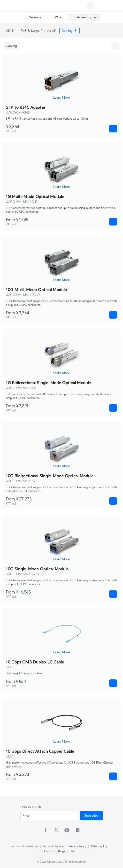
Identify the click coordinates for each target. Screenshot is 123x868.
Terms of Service (53, 846)
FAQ (72, 851)
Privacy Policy (77, 846)
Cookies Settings (54, 851)
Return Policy (99, 846)
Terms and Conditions (24, 846)
